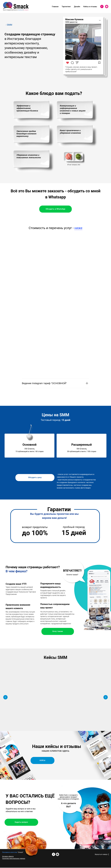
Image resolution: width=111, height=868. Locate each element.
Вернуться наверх (102, 855)
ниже (78, 228)
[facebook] (102, 7)
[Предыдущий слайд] (5, 697)
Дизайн (77, 7)
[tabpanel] (55, 392)
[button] (21, 703)
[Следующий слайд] (106, 697)
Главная (55, 7)
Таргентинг (66, 7)
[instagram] (107, 7)
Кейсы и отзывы (90, 7)
